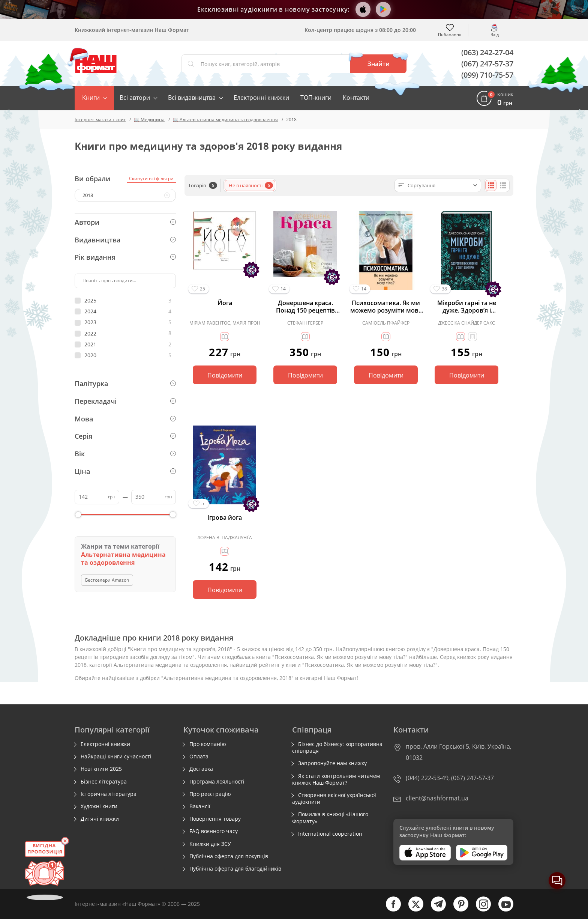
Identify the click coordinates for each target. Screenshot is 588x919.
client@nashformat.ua (437, 798)
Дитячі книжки (100, 819)
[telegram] (435, 910)
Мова (125, 419)
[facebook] (390, 910)
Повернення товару (215, 819)
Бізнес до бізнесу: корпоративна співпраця (337, 748)
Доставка (201, 769)
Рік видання (125, 257)
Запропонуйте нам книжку (332, 763)
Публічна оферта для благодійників (235, 869)
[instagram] (480, 910)
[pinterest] (457, 910)
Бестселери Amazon (107, 580)
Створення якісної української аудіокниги (334, 799)
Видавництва (125, 240)
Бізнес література (104, 782)
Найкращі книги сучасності (116, 757)
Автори (125, 222)
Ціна (125, 471)
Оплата (199, 757)
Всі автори (135, 98)
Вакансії (200, 806)
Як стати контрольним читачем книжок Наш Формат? (336, 779)
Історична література (109, 794)
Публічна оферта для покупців (229, 856)
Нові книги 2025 (101, 769)
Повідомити (225, 375)
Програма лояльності (217, 782)
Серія (125, 436)
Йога (225, 303)
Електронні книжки (261, 98)
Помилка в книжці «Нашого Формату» (330, 818)
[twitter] (412, 910)
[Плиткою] (491, 185)
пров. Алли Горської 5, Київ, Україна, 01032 (459, 752)
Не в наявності (251, 185)
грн (112, 497)
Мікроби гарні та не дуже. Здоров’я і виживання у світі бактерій (467, 307)
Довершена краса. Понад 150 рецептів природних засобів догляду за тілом (305, 307)
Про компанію (208, 744)
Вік (125, 454)
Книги (91, 98)
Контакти (356, 98)
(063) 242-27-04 (487, 52)
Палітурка (125, 384)
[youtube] (502, 910)
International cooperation (330, 834)
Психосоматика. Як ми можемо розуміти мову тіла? (386, 307)
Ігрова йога (225, 518)
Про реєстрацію (210, 794)
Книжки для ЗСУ (210, 844)
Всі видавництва (192, 98)
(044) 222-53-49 (427, 778)
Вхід (495, 34)
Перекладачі (125, 401)
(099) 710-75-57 (487, 75)
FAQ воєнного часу (214, 831)
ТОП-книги (316, 98)
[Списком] (503, 185)
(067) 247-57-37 (487, 64)
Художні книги (99, 806)
